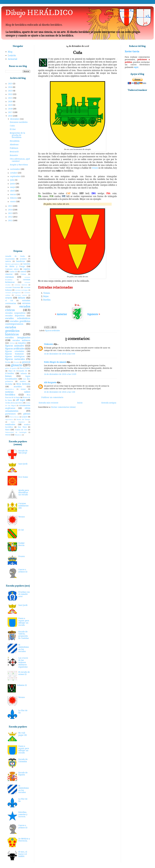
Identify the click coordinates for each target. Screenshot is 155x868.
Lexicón (12, 55)
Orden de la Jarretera (14, 403)
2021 (11, 98)
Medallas (9, 384)
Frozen (16, 362)
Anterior (62, 314)
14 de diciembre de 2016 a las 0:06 (60, 354)
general (26, 362)
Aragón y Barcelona (19, 165)
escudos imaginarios (18, 337)
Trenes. (47, 293)
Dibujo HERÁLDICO (39, 13)
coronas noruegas (21, 290)
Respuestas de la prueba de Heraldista (17, 135)
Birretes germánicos (12, 264)
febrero (14, 198)
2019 (11, 105)
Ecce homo (23, 477)
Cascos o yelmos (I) (23, 571)
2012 (11, 217)
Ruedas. (47, 300)
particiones (10, 414)
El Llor (13, 129)
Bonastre (14, 155)
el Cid (9, 301)
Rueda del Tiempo (23, 420)
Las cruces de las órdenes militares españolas (23, 662)
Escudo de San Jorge (23, 452)
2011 (11, 220)
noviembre (16, 169)
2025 (11, 84)
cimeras (9, 274)
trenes (95, 168)
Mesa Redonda (23, 384)
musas (23, 389)
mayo (13, 187)
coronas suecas (21, 295)
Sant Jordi (23, 464)
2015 (11, 206)
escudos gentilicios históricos (12, 331)
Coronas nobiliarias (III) (23, 506)
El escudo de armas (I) (24, 673)
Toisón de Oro (21, 430)
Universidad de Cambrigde (16, 432)
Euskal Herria (21, 544)
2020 (11, 101)
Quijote (25, 417)
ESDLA (12, 343)
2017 (11, 112)
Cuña (12, 126)
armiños (23, 259)
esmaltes (22, 343)
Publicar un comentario (52, 397)
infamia (24, 373)
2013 (11, 213)
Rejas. (46, 296)
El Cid (21, 530)
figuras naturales (15, 359)
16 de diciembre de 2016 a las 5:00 (60, 392)
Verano (22, 517)
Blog (10, 52)
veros (8, 435)
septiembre (16, 176)
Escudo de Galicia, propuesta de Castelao (24, 635)
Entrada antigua (109, 403)
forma (8, 362)
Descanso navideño (19, 122)
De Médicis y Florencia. (24, 840)
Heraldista (15, 141)
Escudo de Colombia (23, 760)
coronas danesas (21, 285)
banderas (21, 261)
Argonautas (10, 259)
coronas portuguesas (13, 293)
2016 (11, 116)
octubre (14, 173)
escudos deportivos (15, 316)
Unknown (49, 344)
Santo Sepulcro (18, 422)
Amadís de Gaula (15, 256)
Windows (18, 435)
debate (22, 298)
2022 (11, 94)
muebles (18, 387)
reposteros (9, 420)
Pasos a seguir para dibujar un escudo (24, 622)
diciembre (15, 119)
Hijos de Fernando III (18, 371)
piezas (27, 414)
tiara (7, 430)
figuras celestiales (15, 351)
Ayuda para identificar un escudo (24, 493)
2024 (11, 87)
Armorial (12, 59)
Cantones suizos (12, 269)
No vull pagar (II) (23, 734)
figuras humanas (14, 354)
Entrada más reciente (49, 403)
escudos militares (21, 340)
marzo (13, 194)
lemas (8, 376)
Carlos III (13, 272)
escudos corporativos (15, 313)
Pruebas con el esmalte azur (24, 594)
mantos (23, 381)
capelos (27, 269)
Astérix (8, 261)
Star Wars (22, 427)
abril (13, 191)
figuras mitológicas (15, 356)
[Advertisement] (18, 236)
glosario (17, 365)
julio (13, 180)
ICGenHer (10, 373)
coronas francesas (13, 287)
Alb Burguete (50, 382)
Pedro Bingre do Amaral (55, 362)
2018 (11, 109)
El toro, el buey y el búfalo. (23, 854)
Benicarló (14, 152)
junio (13, 184)
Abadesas (14, 145)
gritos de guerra (11, 368)
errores (26, 303)
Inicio (80, 403)
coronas (10, 277)
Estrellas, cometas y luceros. (23, 814)
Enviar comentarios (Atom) (63, 407)
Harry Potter (25, 368)
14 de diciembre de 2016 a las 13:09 (60, 374)
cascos (23, 272)
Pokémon (14, 148)
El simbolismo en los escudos (24, 648)
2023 (11, 91)
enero (13, 202)
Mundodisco (10, 389)
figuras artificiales (52, 331)
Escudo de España (23, 774)
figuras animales (15, 346)
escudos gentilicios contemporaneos (18, 323)
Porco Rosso (14, 417)
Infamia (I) (22, 685)
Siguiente (93, 314)
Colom (23, 274)
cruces (9, 298)
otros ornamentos (18, 409)
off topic (20, 400)
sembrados (10, 424)
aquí (136, 67)
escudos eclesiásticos (18, 318)
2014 (11, 210)
